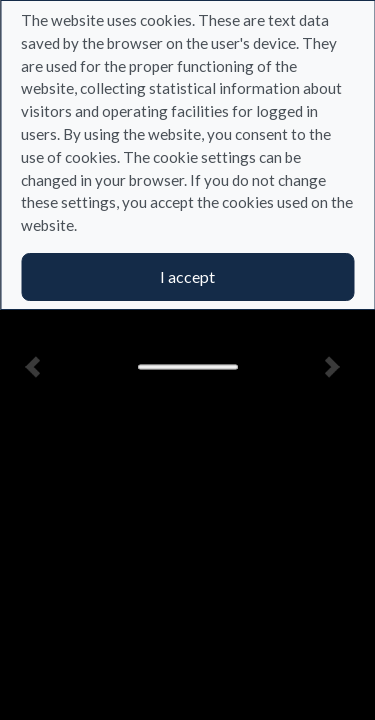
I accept (187, 276)
